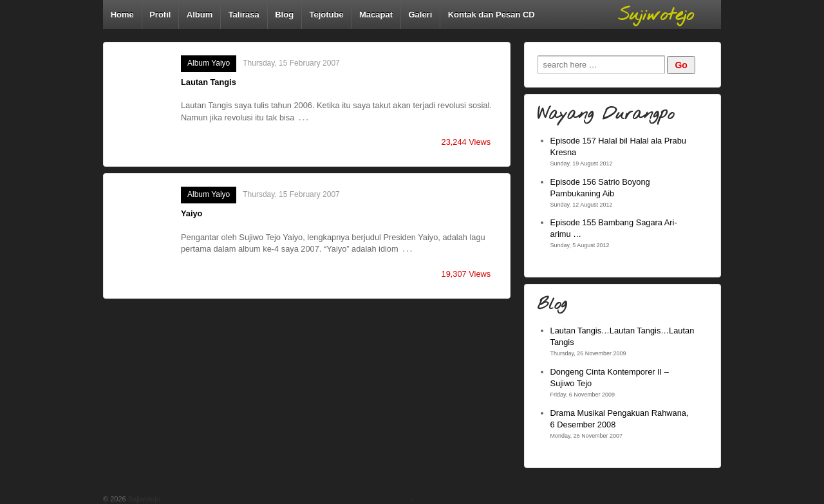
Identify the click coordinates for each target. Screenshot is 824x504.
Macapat (376, 14)
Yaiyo (192, 213)
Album (200, 14)
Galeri (420, 14)
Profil (160, 14)
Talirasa (244, 14)
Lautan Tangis (209, 82)
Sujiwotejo (143, 499)
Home (122, 14)
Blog (284, 14)
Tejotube (326, 14)
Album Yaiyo (209, 63)
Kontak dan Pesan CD (492, 14)
